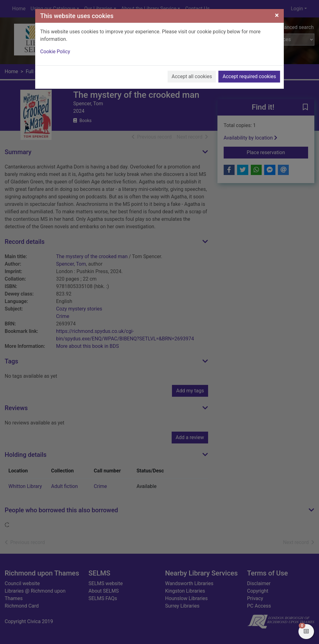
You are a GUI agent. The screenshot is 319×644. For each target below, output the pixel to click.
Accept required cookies (249, 76)
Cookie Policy (55, 52)
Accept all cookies (192, 76)
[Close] (277, 15)
